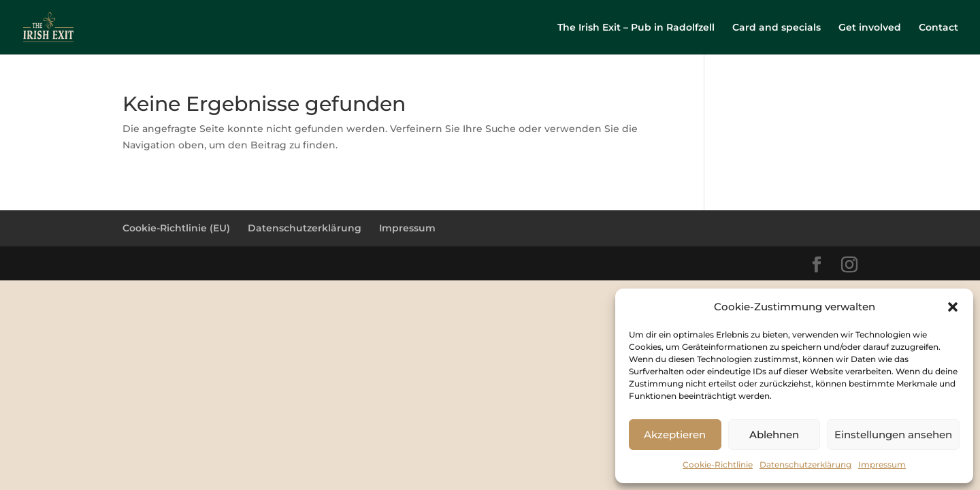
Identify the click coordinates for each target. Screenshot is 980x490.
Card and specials (777, 28)
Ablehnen (774, 435)
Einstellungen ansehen (893, 435)
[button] (953, 307)
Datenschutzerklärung (805, 464)
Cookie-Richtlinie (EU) (176, 228)
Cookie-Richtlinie (718, 464)
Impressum (882, 464)
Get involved (870, 28)
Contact (938, 28)
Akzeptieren (675, 435)
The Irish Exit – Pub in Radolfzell (636, 28)
